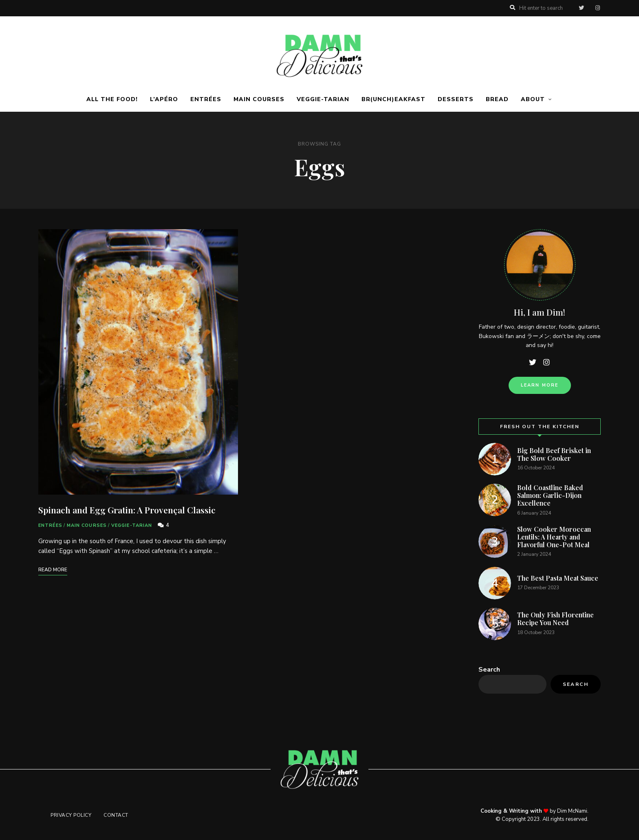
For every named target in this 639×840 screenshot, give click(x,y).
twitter (581, 8)
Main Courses (259, 99)
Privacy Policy (71, 815)
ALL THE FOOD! (112, 99)
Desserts (456, 99)
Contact (116, 815)
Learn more (540, 385)
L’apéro (164, 99)
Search (489, 670)
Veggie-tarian (323, 99)
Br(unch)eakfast (393, 99)
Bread (497, 99)
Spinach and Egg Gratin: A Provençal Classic (127, 510)
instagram (597, 8)
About (533, 99)
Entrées (206, 99)
